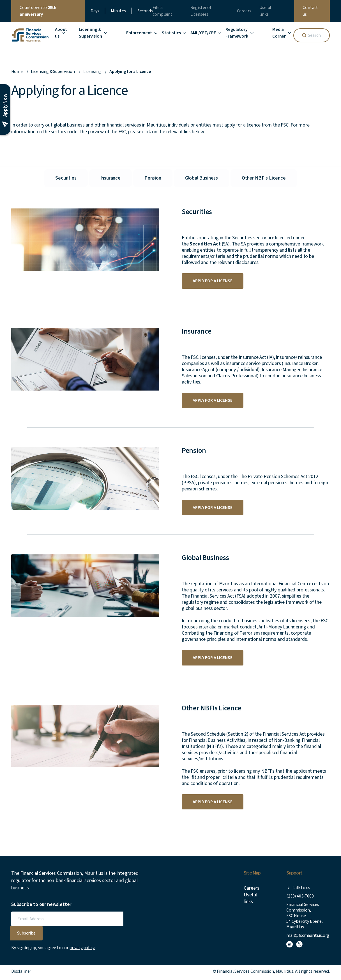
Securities (66, 178)
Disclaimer (21, 973)
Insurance (110, 178)
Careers (244, 11)
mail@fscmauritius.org (308, 937)
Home (17, 72)
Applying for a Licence (131, 72)
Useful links (250, 900)
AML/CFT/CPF (203, 33)
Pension (153, 178)
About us (61, 33)
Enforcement (139, 33)
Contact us (310, 11)
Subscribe (26, 935)
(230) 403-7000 (300, 898)
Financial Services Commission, (52, 875)
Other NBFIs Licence (264, 178)
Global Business (201, 178)
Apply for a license (213, 281)
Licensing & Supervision (53, 72)
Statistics (171, 33)
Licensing (93, 72)
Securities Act (205, 244)
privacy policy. (82, 950)
